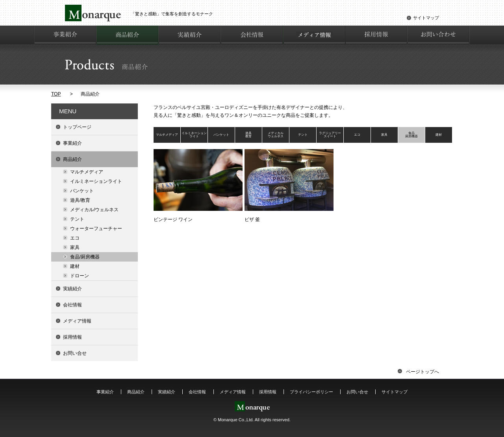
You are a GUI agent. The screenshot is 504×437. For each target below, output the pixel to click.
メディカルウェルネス (276, 135)
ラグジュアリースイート (330, 135)
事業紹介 (72, 143)
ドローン (80, 276)
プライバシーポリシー (311, 392)
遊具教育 (248, 135)
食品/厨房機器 (85, 257)
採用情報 (72, 337)
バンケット (82, 191)
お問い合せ (75, 353)
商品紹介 (72, 159)
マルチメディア (87, 172)
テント (77, 219)
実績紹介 (72, 289)
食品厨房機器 (411, 135)
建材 (75, 266)
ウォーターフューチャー (96, 229)
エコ (75, 238)
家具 (75, 247)
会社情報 (72, 305)
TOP (56, 94)
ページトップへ (418, 372)
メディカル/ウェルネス (94, 210)
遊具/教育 (80, 200)
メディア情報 (77, 321)
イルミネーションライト (96, 181)
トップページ (77, 127)
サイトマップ (426, 18)
